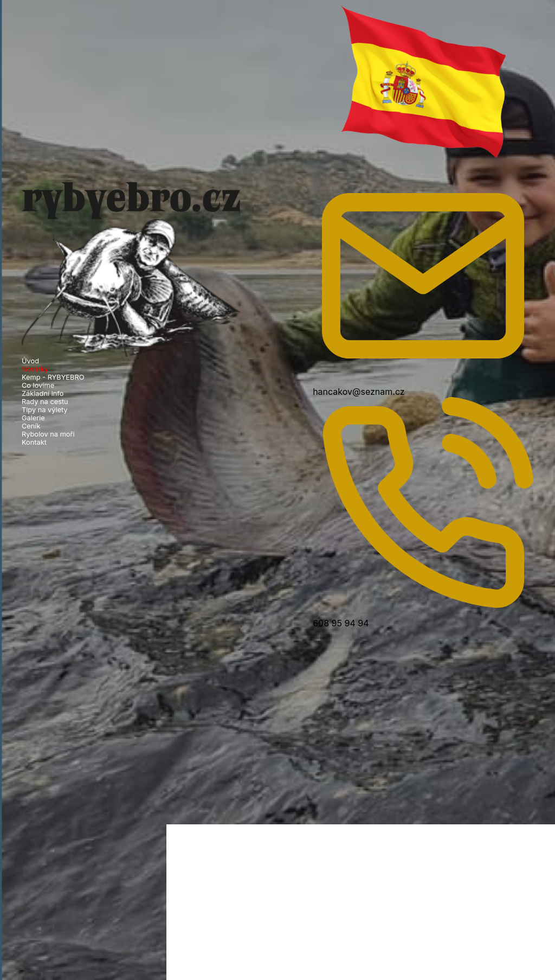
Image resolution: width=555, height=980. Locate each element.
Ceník (31, 426)
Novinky (35, 369)
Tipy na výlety (45, 410)
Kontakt (34, 442)
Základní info (43, 393)
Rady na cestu (45, 402)
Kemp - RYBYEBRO (53, 377)
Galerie (33, 418)
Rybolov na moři (48, 434)
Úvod (30, 361)
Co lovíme (38, 385)
